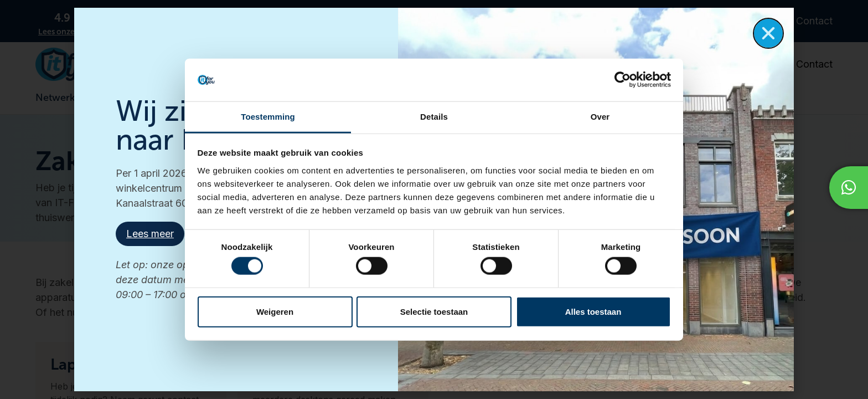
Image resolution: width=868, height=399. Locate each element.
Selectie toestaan (434, 311)
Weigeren (275, 311)
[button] (768, 33)
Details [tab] (434, 117)
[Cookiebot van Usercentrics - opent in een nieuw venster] (622, 80)
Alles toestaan (593, 311)
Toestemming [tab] (268, 117)
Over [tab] (600, 117)
